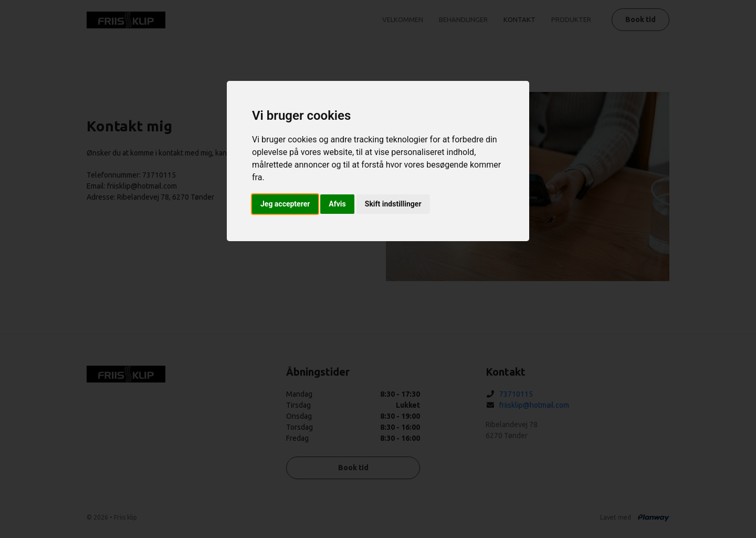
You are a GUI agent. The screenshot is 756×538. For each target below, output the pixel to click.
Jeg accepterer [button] (285, 204)
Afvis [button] (337, 204)
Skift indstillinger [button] (393, 204)
